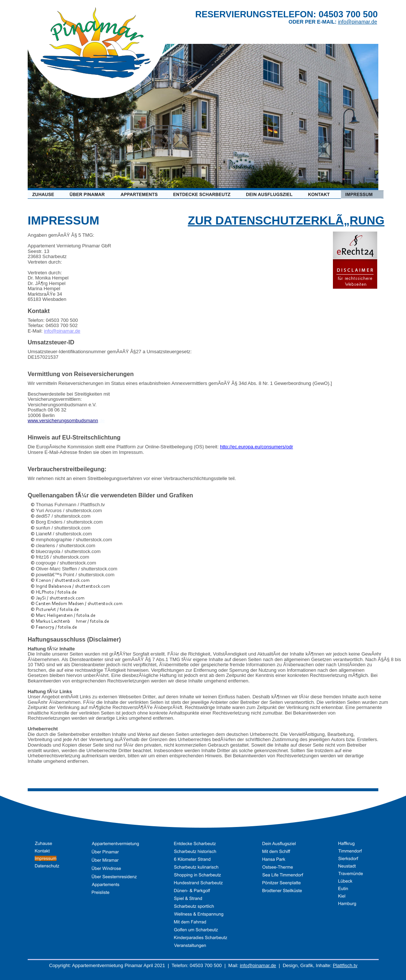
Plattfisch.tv (345, 965)
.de (101, 421)
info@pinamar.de (258, 965)
